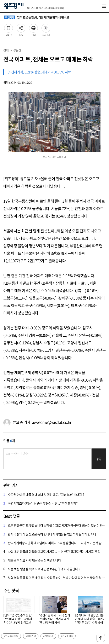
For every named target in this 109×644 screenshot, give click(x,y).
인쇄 (33, 27)
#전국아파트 (67, 636)
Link (21, 27)
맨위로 (101, 638)
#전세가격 (48, 636)
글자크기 (46, 27)
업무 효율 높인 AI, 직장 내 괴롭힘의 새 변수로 (37, 17)
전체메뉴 (104, 6)
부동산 (17, 50)
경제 (6, 50)
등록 (99, 459)
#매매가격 (31, 636)
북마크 (9, 27)
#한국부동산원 (11, 636)
